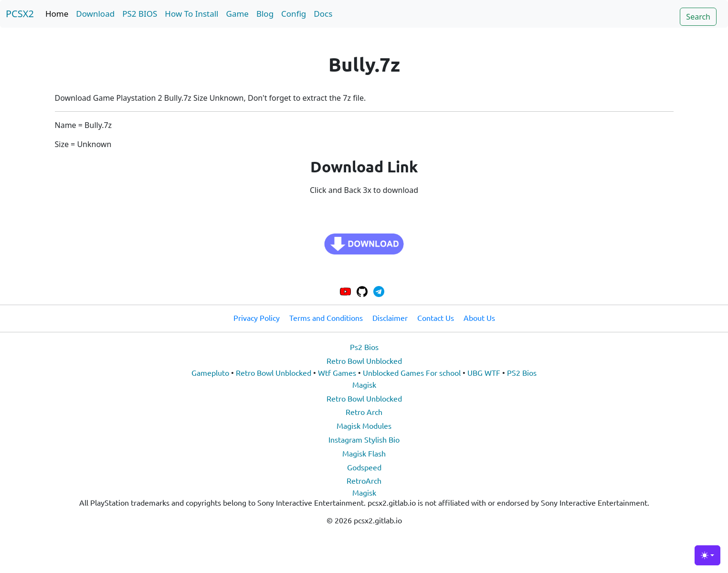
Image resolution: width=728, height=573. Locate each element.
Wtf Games (337, 372)
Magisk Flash (364, 453)
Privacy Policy (257, 318)
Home (57, 14)
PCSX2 (20, 14)
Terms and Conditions (326, 318)
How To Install (191, 14)
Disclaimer (390, 318)
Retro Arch (364, 412)
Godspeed (364, 467)
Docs (323, 14)
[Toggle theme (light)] (707, 555)
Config (294, 14)
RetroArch (364, 480)
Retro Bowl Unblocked (364, 361)
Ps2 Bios (364, 347)
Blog (265, 14)
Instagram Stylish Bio (364, 439)
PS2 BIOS (140, 14)
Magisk (364, 384)
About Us (479, 318)
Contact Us (436, 318)
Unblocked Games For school (412, 372)
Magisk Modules (364, 425)
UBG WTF (484, 372)
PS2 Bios (522, 372)
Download (95, 14)
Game (237, 14)
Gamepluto (210, 372)
